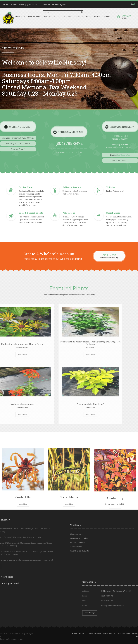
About (97, 16)
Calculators (65, 16)
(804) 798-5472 (33, 5)
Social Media (113, 213)
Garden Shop (26, 187)
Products (20, 16)
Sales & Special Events (31, 213)
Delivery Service (72, 187)
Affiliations (69, 213)
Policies (111, 187)
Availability (34, 16)
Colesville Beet (83, 16)
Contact (107, 16)
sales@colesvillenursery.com (54, 5)
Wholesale (49, 16)
